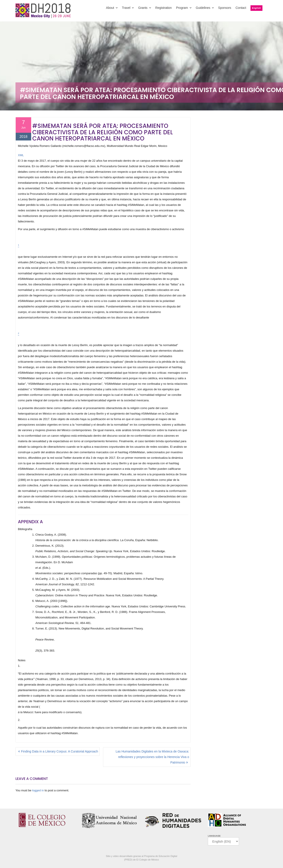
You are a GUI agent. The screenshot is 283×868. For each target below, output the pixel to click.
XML (21, 155)
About (110, 8)
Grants (143, 8)
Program (182, 8)
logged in (38, 790)
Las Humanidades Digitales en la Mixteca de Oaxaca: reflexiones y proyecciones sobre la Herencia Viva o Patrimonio (152, 757)
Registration (163, 8)
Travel (126, 8)
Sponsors (225, 8)
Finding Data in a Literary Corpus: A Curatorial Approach (60, 751)
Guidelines (203, 8)
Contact (241, 8)
